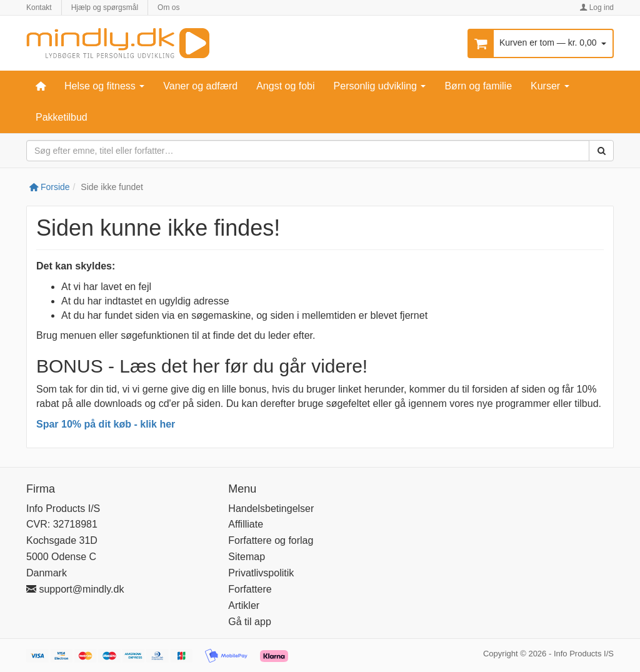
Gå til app (249, 622)
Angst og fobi (285, 86)
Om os (168, 8)
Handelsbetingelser (271, 509)
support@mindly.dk (75, 589)
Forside (50, 187)
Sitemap (247, 557)
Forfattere (250, 589)
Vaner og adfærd (200, 86)
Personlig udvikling (380, 86)
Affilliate (246, 524)
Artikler (244, 605)
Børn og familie (478, 86)
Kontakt (39, 8)
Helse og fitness (104, 86)
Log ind (597, 8)
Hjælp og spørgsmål (105, 8)
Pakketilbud (62, 117)
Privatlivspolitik (261, 573)
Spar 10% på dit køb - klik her (106, 424)
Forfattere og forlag (271, 540)
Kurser (550, 86)
